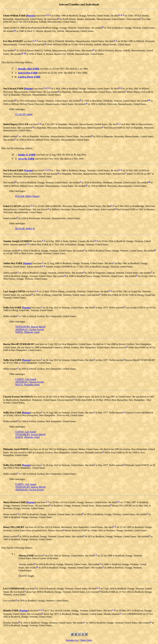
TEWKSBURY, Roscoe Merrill (30, 327)
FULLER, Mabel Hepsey (27, 196)
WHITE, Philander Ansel (27, 332)
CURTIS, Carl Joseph (26, 379)
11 (15, 30)
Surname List (72, 640)
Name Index (86, 640)
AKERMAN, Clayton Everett (30, 329)
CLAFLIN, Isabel (24, 114)
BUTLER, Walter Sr (25, 229)
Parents (31, 16)
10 (25, 53)
